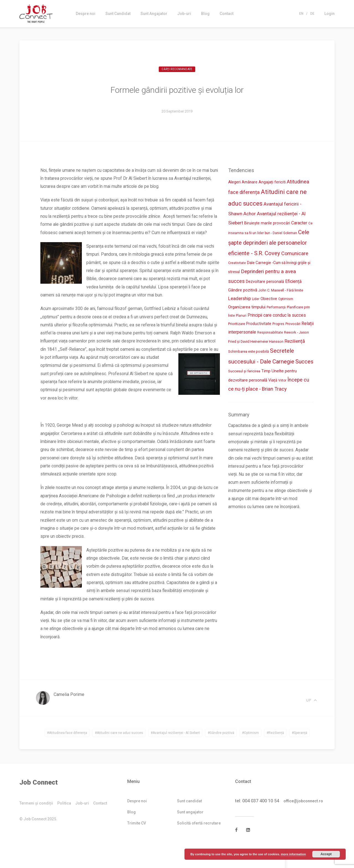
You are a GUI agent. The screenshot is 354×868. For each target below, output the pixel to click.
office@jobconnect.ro (305, 820)
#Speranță (300, 751)
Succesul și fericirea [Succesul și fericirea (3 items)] (244, 372)
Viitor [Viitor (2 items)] (282, 381)
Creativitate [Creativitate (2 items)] (237, 263)
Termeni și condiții (36, 822)
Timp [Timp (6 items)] (266, 372)
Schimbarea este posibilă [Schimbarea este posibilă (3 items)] (248, 353)
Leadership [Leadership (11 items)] (240, 299)
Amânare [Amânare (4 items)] (250, 182)
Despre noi (86, 14)
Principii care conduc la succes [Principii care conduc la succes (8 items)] (277, 316)
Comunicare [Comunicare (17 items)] (295, 254)
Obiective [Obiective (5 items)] (269, 300)
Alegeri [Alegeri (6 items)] (234, 182)
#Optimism (250, 751)
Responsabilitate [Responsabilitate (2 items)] (270, 334)
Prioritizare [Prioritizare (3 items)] (237, 325)
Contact (227, 14)
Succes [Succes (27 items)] (304, 363)
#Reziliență (275, 751)
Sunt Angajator (154, 14)
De (312, 14)
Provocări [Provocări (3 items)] (293, 325)
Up (312, 717)
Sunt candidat (189, 820)
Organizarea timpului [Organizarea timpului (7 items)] (247, 308)
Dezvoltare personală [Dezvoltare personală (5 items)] (265, 282)
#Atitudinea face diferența (67, 751)
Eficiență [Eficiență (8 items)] (293, 282)
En (301, 14)
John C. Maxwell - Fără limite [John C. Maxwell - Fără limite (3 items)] (281, 291)
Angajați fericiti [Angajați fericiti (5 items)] (272, 182)
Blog (205, 14)
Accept (326, 854)
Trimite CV (137, 842)
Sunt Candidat (118, 14)
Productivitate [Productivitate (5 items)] (259, 325)
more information (293, 854)
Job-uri (184, 14)
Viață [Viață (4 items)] (273, 381)
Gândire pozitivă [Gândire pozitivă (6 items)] (243, 291)
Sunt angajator (190, 831)
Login (330, 14)
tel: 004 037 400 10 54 (257, 819)
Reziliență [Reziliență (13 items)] (295, 342)
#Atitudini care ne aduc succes (119, 751)
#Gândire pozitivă (221, 751)
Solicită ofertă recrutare (199, 842)
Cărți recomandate (177, 70)
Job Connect (39, 801)
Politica (64, 822)
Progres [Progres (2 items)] (278, 325)
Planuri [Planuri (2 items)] (241, 317)
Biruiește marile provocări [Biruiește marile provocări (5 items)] (267, 223)
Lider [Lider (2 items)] (256, 300)
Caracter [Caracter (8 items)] (299, 223)
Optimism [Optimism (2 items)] (286, 300)
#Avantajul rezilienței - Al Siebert (175, 751)
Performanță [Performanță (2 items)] (276, 308)
